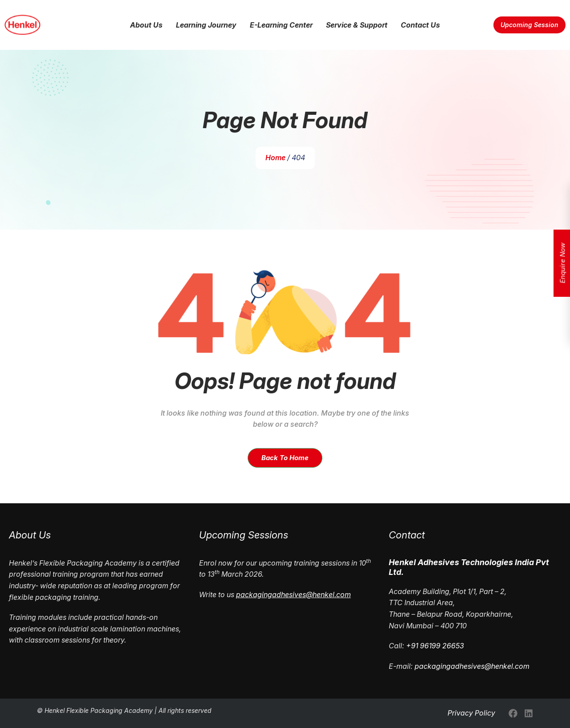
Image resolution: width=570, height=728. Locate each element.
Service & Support (357, 25)
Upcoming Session (529, 25)
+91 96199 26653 (435, 646)
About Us (146, 25)
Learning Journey (206, 25)
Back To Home (285, 458)
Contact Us (420, 25)
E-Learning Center (281, 25)
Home (275, 158)
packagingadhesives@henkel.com (472, 666)
